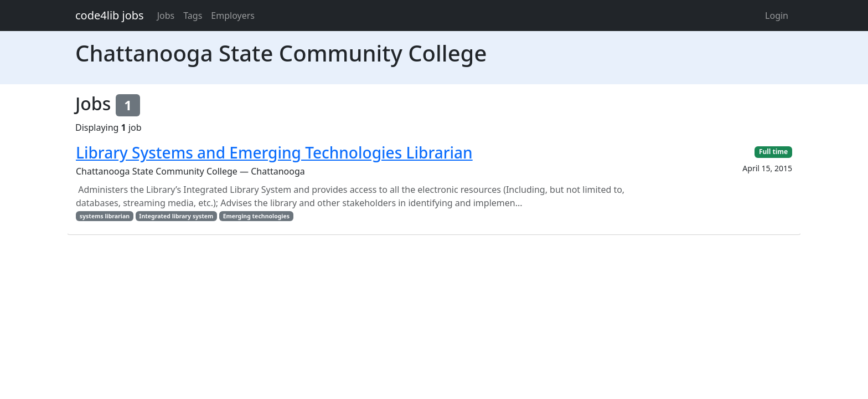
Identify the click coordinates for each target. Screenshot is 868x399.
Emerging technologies (256, 216)
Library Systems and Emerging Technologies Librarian (274, 152)
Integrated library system (176, 216)
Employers (233, 16)
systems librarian (105, 216)
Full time (773, 152)
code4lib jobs (110, 15)
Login (777, 16)
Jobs (166, 16)
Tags (193, 16)
